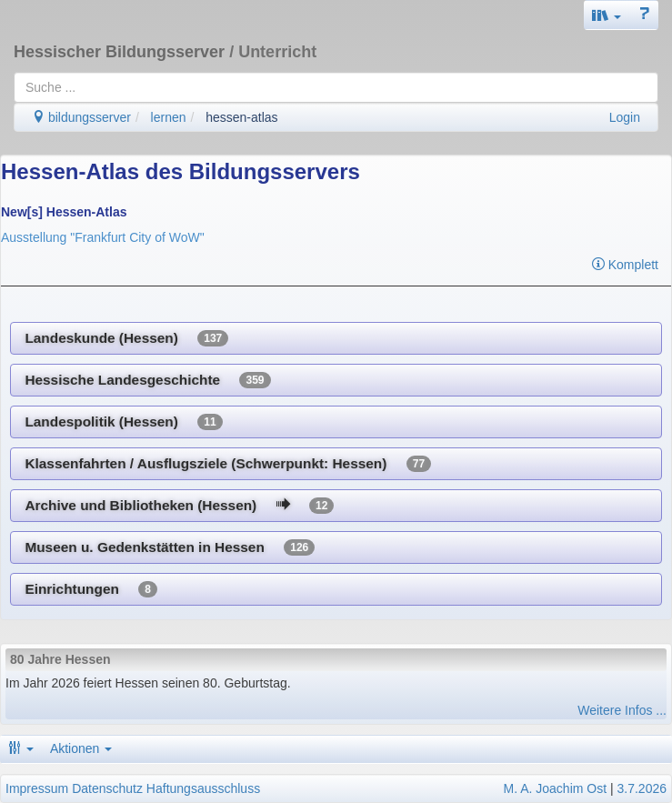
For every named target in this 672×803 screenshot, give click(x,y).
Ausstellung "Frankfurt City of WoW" (103, 237)
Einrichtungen (91, 589)
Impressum (37, 788)
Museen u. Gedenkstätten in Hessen (170, 547)
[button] (607, 15)
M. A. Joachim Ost (555, 788)
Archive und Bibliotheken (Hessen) (179, 506)
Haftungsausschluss (203, 788)
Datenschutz (107, 788)
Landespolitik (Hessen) (123, 422)
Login (625, 117)
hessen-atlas (241, 117)
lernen (169, 117)
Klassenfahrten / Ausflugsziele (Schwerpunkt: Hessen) (228, 464)
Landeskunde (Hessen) (126, 338)
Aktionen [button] (81, 748)
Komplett (625, 265)
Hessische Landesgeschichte (147, 380)
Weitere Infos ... (622, 710)
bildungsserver (81, 117)
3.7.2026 (642, 788)
